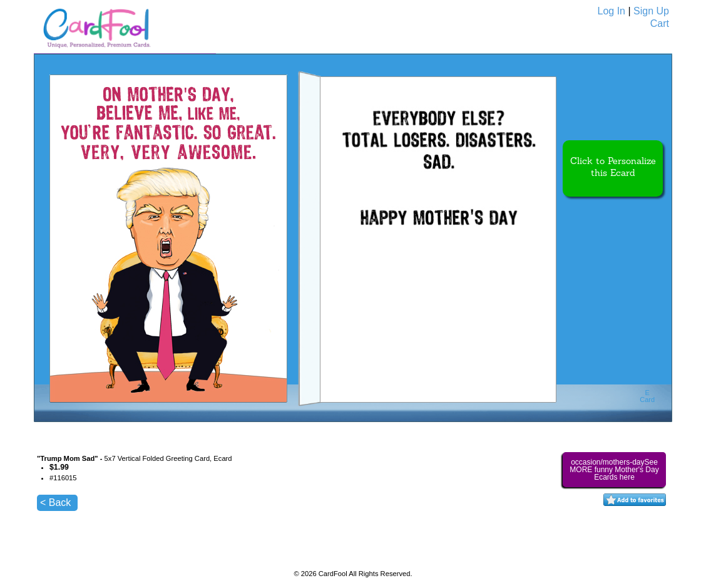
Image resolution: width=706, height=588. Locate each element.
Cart (660, 23)
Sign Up (651, 11)
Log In (611, 11)
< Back (55, 503)
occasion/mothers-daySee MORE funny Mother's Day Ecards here (614, 470)
